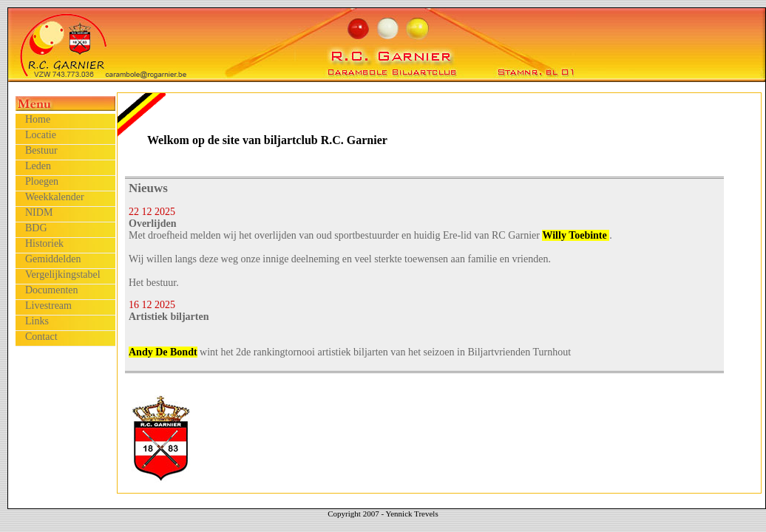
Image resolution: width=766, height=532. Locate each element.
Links (37, 321)
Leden (38, 166)
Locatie (41, 135)
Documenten (52, 290)
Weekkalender (55, 197)
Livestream (48, 306)
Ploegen (42, 181)
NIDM (39, 212)
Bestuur (41, 150)
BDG (36, 228)
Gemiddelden (53, 259)
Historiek (44, 243)
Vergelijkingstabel (63, 274)
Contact (41, 337)
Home (38, 119)
